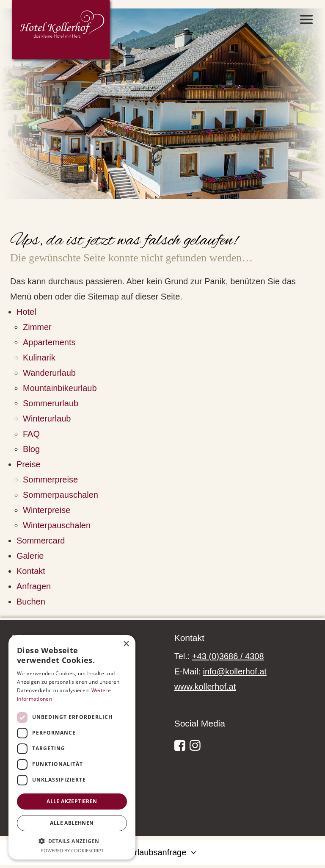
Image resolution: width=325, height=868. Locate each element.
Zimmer (37, 327)
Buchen (31, 602)
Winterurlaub (47, 419)
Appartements (49, 342)
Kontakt (31, 571)
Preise (29, 464)
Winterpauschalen (57, 525)
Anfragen (34, 586)
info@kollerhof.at (234, 671)
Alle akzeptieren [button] (72, 801)
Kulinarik (39, 358)
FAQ (31, 434)
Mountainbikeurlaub (60, 388)
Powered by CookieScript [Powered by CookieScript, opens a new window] (72, 850)
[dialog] (72, 747)
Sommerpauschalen (61, 495)
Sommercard (41, 541)
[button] (72, 841)
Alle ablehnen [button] (72, 823)
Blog (31, 449)
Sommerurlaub (51, 403)
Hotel (26, 312)
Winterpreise (47, 510)
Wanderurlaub (49, 373)
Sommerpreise (50, 480)
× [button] (126, 644)
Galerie (30, 556)
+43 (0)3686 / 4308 (228, 656)
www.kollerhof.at (205, 687)
